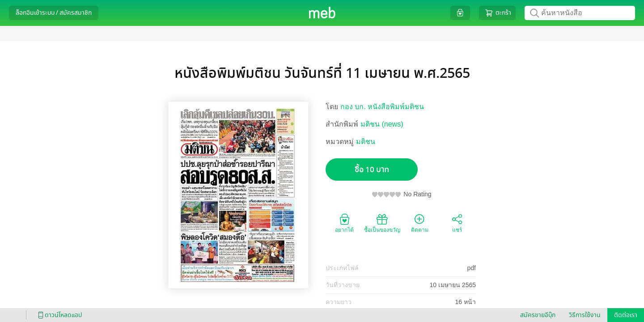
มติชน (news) (382, 124)
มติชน (366, 142)
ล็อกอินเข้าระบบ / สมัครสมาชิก (54, 13)
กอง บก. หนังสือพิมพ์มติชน (382, 107)
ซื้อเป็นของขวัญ (382, 223)
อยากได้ (344, 223)
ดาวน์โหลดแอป (59, 315)
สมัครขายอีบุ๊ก (538, 315)
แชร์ (457, 223)
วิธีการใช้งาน (585, 315)
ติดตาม (420, 223)
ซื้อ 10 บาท (372, 170)
